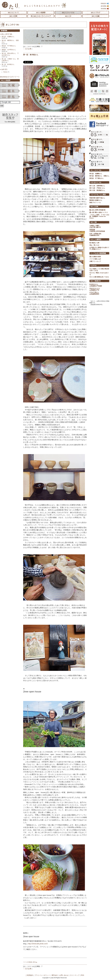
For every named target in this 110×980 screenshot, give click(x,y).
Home (6, 72)
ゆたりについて (13, 13)
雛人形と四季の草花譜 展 (97, 210)
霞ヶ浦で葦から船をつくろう (99, 212)
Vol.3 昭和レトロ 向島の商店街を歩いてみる (99, 270)
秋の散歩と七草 (94, 243)
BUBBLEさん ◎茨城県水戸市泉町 (96, 285)
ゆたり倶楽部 (41, 13)
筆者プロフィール (95, 203)
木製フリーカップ (95, 261)
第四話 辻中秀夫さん (9, 50)
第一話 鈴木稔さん (31, 55)
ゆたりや (68, 16)
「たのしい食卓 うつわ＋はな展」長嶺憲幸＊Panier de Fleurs (99, 216)
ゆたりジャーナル (68, 13)
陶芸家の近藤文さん (96, 200)
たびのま (94, 265)
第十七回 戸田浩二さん (97, 188)
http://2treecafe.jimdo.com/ (38, 944)
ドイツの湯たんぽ (95, 259)
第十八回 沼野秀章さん (97, 186)
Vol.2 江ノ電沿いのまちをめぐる (99, 274)
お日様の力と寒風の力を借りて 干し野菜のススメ (99, 248)
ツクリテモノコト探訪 (98, 195)
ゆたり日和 (13, 16)
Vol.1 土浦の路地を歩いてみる (99, 277)
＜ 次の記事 (27, 49)
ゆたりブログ (96, 13)
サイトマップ (75, 975)
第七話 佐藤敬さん (8, 37)
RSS (83, 975)
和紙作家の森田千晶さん (97, 198)
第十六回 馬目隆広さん (97, 190)
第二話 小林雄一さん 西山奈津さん (10, 61)
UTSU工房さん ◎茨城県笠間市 (94, 293)
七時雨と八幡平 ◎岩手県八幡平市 (95, 226)
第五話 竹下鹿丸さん (9, 47)
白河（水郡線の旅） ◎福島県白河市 (96, 234)
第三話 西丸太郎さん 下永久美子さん (10, 55)
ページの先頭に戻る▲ (30, 962)
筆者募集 (105, 9)
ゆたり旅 (94, 222)
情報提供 (105, 3)
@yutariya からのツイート (10, 77)
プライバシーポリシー (42, 975)
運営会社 (55, 975)
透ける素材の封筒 (95, 257)
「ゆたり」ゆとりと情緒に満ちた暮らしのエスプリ (11, 5)
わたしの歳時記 (96, 239)
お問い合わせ (64, 975)
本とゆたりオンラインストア (41, 16)
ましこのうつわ (12, 25)
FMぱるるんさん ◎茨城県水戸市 (95, 289)
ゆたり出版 (96, 16)
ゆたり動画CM (96, 281)
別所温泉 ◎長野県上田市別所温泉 (97, 230)
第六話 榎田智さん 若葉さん (10, 42)
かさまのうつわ (96, 182)
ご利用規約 (29, 975)
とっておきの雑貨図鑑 (98, 253)
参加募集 (105, 6)
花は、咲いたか (94, 245)
